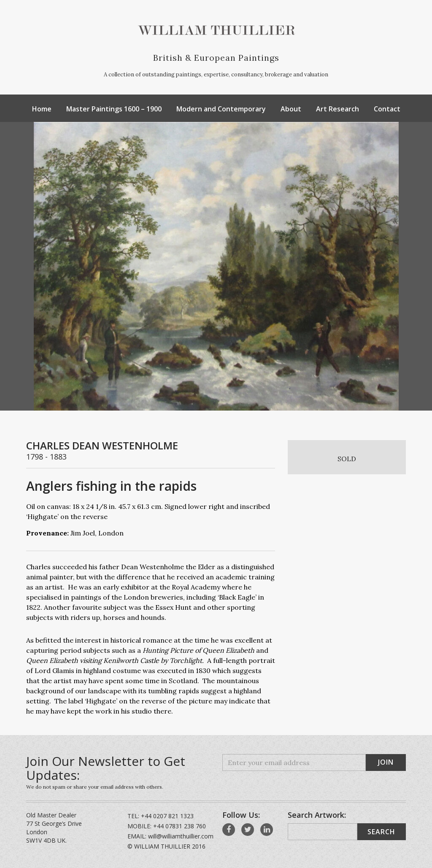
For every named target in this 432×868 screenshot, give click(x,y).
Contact (387, 109)
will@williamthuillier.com (181, 836)
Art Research (337, 109)
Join (386, 762)
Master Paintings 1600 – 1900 (114, 109)
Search (381, 832)
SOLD (347, 459)
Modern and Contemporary (221, 109)
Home (42, 109)
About (291, 109)
